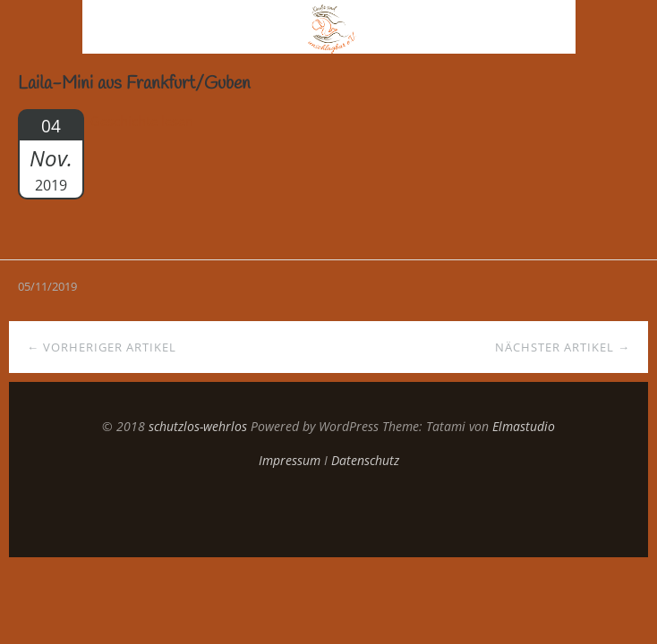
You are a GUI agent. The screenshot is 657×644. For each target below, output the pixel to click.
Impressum (290, 460)
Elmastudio (524, 426)
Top (328, 513)
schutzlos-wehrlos (198, 426)
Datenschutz (365, 460)
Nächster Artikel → (563, 347)
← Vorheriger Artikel (102, 347)
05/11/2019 (47, 286)
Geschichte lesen (142, 121)
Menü (42, 27)
